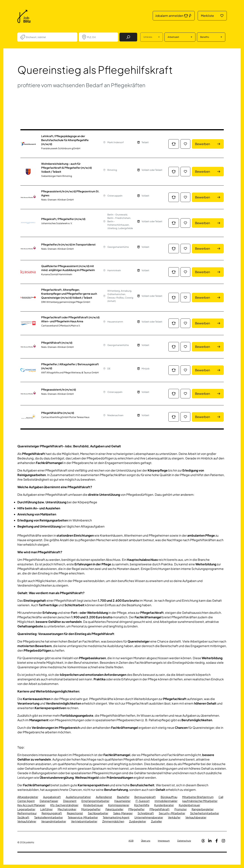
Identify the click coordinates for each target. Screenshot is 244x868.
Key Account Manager (31, 805)
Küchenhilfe (142, 805)
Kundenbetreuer (189, 805)
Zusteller (156, 821)
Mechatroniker (67, 809)
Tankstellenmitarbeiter (49, 817)
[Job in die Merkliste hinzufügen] (185, 144)
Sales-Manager (123, 813)
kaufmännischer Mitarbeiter (200, 801)
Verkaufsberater (196, 817)
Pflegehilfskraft (160, 809)
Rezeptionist (75, 813)
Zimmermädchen (113, 821)
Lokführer (46, 809)
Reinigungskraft (52, 813)
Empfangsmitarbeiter (95, 801)
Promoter (181, 809)
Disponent (70, 801)
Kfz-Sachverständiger (64, 805)
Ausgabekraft (52, 797)
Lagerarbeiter (26, 809)
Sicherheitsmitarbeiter (205, 813)
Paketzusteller (114, 809)
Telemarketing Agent (116, 817)
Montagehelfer (91, 809)
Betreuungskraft (145, 797)
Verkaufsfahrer (27, 821)
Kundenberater (164, 805)
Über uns (146, 841)
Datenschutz (184, 841)
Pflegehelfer (136, 809)
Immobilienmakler (166, 801)
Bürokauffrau (169, 797)
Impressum (164, 841)
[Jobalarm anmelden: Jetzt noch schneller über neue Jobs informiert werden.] (174, 144)
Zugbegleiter (138, 821)
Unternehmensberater (149, 817)
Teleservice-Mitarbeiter (83, 817)
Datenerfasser (49, 801)
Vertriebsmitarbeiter (84, 821)
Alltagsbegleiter (28, 797)
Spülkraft (23, 817)
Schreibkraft (146, 813)
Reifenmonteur (27, 813)
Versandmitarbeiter (54, 821)
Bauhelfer (123, 797)
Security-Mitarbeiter (172, 813)
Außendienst (104, 797)
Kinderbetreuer (93, 805)
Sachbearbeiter (98, 813)
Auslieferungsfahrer (78, 797)
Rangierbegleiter (203, 809)
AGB (131, 841)
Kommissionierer (119, 805)
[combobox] (50, 37)
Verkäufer (174, 817)
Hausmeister (122, 801)
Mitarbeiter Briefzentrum (198, 797)
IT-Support (143, 801)
